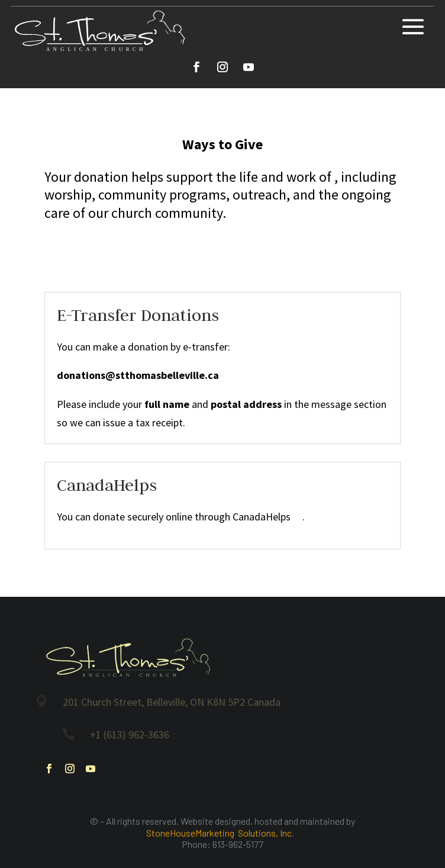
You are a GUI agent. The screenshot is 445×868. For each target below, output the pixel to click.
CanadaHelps (267, 517)
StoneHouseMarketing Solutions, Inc (219, 833)
